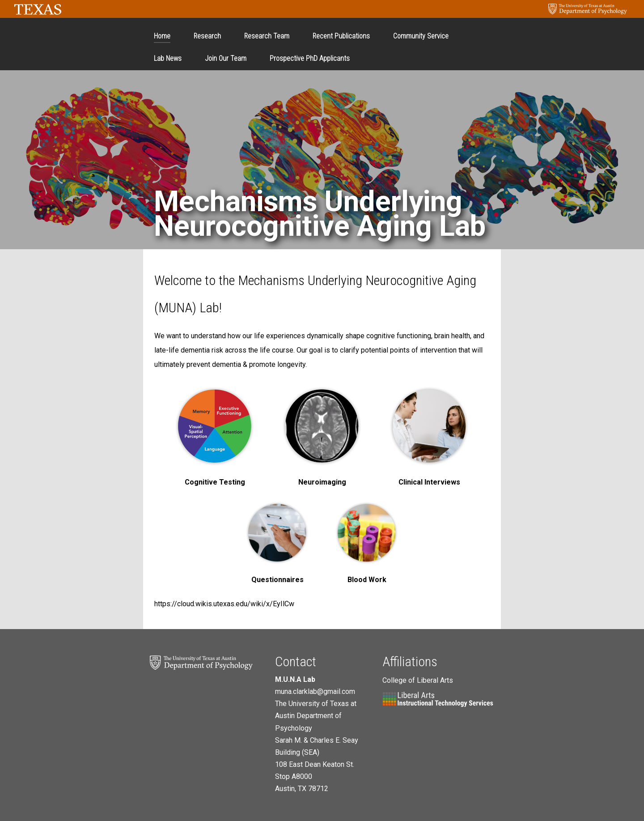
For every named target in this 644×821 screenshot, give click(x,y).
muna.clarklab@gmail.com (315, 691)
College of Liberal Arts (418, 680)
